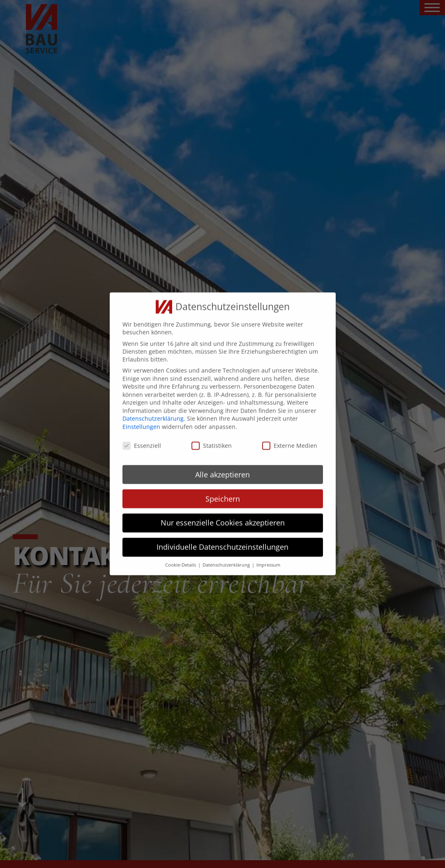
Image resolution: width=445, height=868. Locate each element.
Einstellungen (141, 419)
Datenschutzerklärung (153, 411)
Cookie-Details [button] (181, 557)
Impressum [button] (268, 557)
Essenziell (142, 437)
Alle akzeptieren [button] (222, 466)
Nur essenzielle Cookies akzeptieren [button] (223, 515)
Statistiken (212, 437)
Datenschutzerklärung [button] (227, 557)
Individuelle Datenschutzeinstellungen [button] (222, 539)
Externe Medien (290, 437)
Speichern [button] (223, 491)
